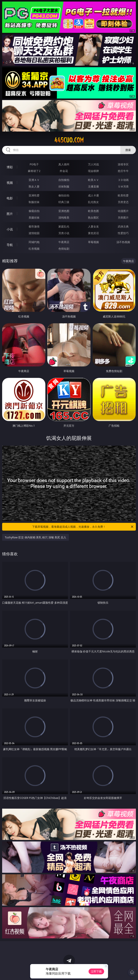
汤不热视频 (123, 242)
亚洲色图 (64, 211)
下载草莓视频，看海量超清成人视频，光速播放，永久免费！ (83, 527)
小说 (10, 229)
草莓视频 (93, 242)
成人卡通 (93, 195)
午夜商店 (64, 242)
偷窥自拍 (34, 211)
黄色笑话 (93, 233)
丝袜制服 (64, 186)
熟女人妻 (34, 186)
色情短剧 (64, 249)
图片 (10, 214)
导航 (10, 245)
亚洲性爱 (34, 195)
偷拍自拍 (64, 195)
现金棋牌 (93, 171)
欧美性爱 (123, 195)
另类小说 (64, 233)
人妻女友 (93, 226)
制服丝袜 (34, 202)
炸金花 (64, 171)
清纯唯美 (64, 218)
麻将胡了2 (34, 171)
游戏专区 (123, 164)
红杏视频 (34, 249)
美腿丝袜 (34, 218)
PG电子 (34, 164)
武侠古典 (123, 226)
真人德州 (64, 164)
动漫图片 (123, 211)
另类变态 (123, 202)
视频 (10, 183)
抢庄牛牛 (123, 171)
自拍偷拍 (64, 180)
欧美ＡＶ (93, 180)
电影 (10, 198)
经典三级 (64, 202)
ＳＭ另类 (123, 186)
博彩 (10, 167)
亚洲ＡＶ (34, 180)
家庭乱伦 (64, 226)
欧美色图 (93, 211)
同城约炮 (34, 242)
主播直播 (93, 186)
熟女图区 (93, 218)
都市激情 (34, 226)
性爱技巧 (123, 233)
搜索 (128, 150)
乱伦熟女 (93, 202)
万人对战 (93, 164)
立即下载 (96, 971)
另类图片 (123, 218)
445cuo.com (69, 140)
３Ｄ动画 (123, 180)
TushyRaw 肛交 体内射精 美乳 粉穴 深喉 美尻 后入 (36, 537)
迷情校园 (34, 233)
